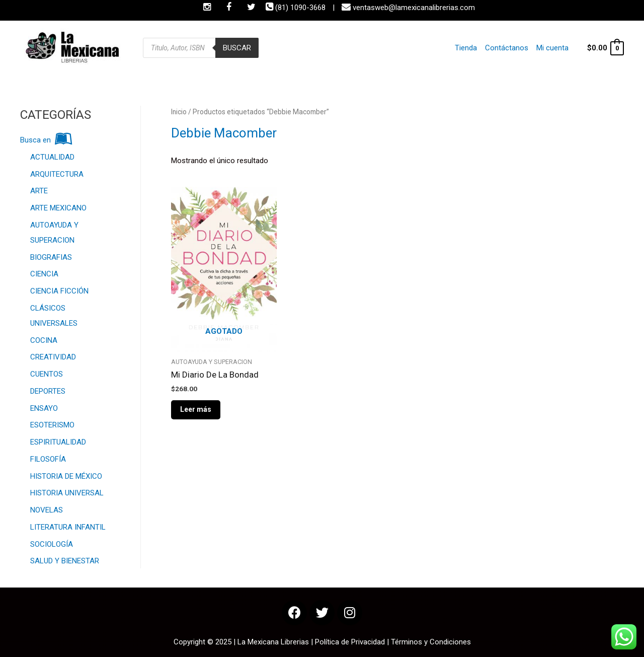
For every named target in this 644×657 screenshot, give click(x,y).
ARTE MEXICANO (58, 208)
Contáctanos (507, 48)
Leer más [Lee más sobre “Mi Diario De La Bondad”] (196, 409)
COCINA (44, 340)
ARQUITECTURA (57, 174)
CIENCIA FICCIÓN (59, 291)
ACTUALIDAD (52, 157)
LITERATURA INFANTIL (68, 527)
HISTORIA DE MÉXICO (66, 476)
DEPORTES (48, 391)
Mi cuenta (552, 48)
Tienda (466, 48)
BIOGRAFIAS (51, 257)
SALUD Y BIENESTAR (65, 561)
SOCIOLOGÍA (52, 544)
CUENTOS (47, 374)
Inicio (179, 112)
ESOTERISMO (52, 425)
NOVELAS (47, 510)
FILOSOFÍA (48, 459)
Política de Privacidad (350, 642)
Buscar (237, 48)
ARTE (39, 191)
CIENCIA (44, 274)
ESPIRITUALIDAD (58, 442)
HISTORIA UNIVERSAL (67, 493)
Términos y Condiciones (431, 642)
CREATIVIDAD (53, 357)
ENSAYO (44, 408)
